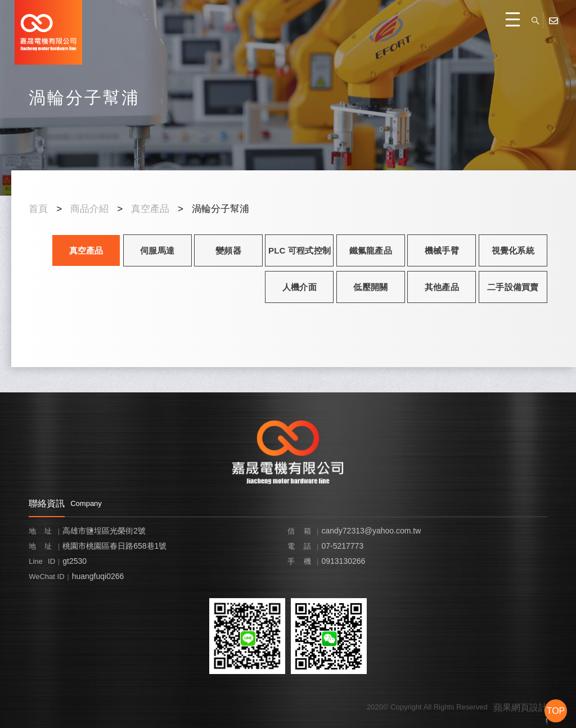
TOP (556, 711)
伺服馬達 (157, 250)
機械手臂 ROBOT (442, 256)
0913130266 (343, 561)
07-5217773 (342, 546)
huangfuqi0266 (98, 576)
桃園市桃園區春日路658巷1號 (114, 546)
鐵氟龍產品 (371, 250)
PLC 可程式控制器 (300, 256)
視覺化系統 (513, 250)
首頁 (38, 209)
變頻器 (228, 250)
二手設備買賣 (513, 287)
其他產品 (442, 287)
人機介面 (300, 287)
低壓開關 (370, 287)
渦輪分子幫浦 (220, 209)
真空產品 (150, 209)
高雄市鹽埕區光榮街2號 (104, 531)
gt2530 (75, 561)
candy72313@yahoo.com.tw (371, 531)
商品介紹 (89, 209)
